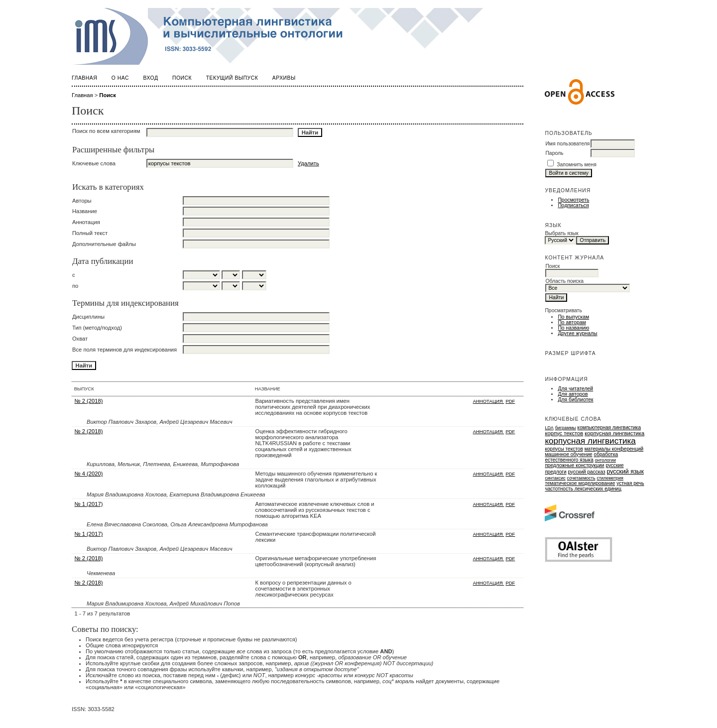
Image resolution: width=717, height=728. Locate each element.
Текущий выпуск (232, 78)
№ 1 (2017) (89, 504)
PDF (510, 401)
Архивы (284, 78)
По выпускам (573, 317)
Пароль (554, 153)
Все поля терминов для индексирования (124, 350)
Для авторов (573, 394)
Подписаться (573, 205)
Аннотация (86, 222)
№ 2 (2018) (89, 401)
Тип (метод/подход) (97, 328)
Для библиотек (575, 400)
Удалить (308, 163)
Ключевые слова (94, 163)
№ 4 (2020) (89, 474)
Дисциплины (88, 317)
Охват (80, 339)
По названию (573, 328)
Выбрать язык (561, 233)
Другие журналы (577, 333)
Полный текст (90, 233)
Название (85, 211)
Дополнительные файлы (104, 244)
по (75, 286)
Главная (84, 78)
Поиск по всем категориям (106, 131)
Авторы (82, 201)
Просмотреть (573, 200)
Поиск (182, 78)
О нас (120, 78)
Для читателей (575, 389)
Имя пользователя (567, 144)
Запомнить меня (577, 165)
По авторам (572, 322)
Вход (151, 78)
